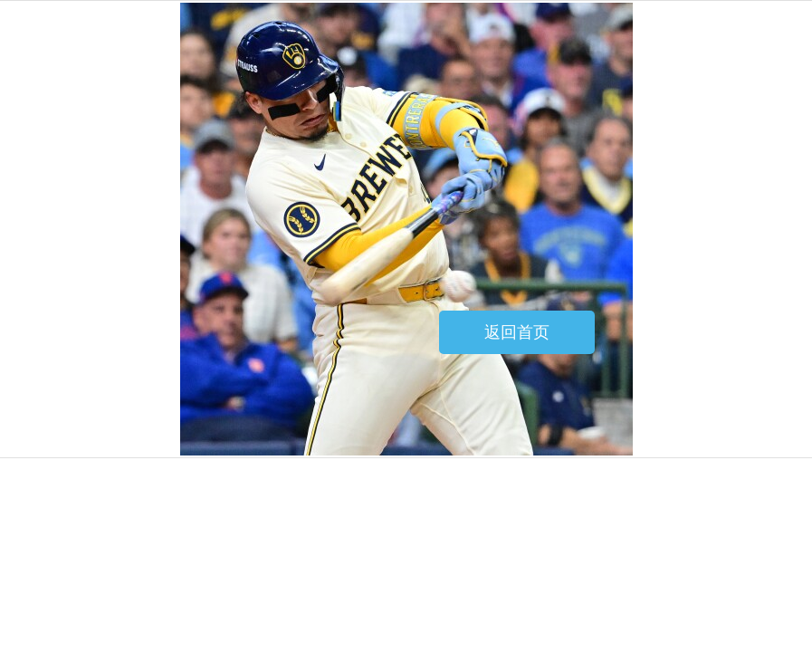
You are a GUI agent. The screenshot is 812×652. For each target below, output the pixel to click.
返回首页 (517, 332)
